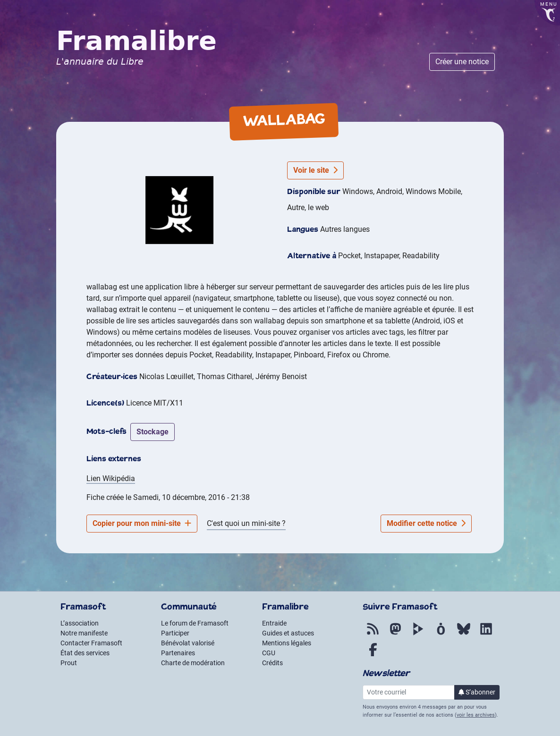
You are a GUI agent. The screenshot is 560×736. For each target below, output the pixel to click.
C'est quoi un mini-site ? (246, 523)
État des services (85, 653)
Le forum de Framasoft (195, 623)
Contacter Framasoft (91, 643)
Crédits (272, 663)
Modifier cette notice (426, 523)
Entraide (274, 623)
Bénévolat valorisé (188, 643)
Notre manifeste (84, 633)
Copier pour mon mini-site (142, 523)
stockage (153, 432)
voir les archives (476, 715)
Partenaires (178, 653)
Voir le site (315, 170)
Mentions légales (287, 643)
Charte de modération (193, 663)
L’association (80, 623)
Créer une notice (462, 62)
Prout (69, 663)
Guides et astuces (288, 633)
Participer (175, 633)
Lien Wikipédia (111, 478)
